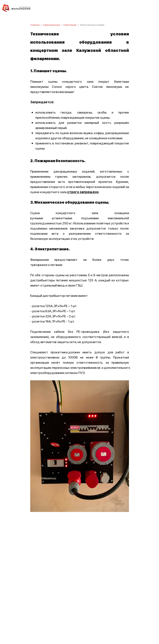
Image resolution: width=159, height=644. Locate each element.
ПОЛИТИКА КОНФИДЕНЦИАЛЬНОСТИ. (79, 586)
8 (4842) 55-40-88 (79, 625)
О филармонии (51, 25)
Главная (35, 25)
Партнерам (70, 25)
